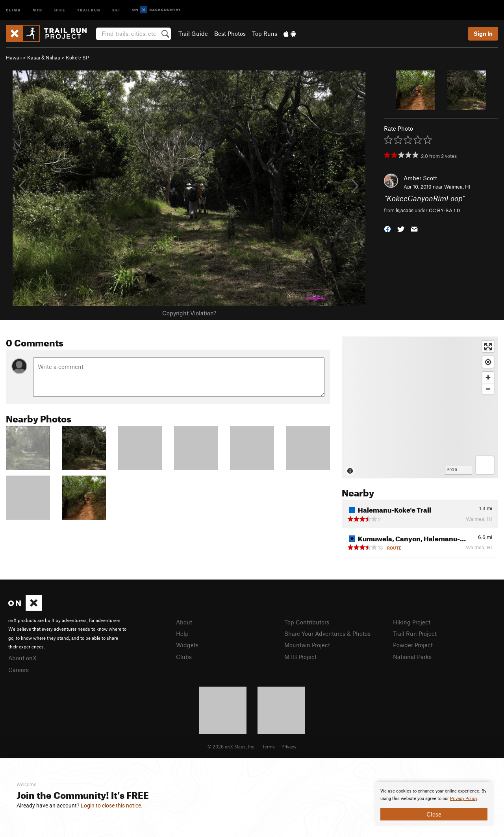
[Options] (485, 465)
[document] (434, 804)
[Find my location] (488, 362)
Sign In (483, 33)
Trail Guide (193, 33)
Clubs (184, 657)
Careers (19, 670)
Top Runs (265, 33)
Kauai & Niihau (44, 57)
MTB (38, 10)
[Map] (420, 407)
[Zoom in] (488, 377)
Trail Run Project (415, 633)
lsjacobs (405, 210)
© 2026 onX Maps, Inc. (232, 746)
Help (182, 633)
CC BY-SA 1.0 (444, 210)
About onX (22, 658)
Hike (60, 10)
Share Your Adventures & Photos (327, 633)
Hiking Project (412, 622)
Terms (269, 746)
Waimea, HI (457, 187)
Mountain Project (307, 645)
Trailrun (89, 10)
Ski (116, 10)
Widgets (187, 645)
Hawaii (14, 57)
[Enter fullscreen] (488, 347)
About (184, 622)
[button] (387, 228)
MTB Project (300, 657)
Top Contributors (307, 622)
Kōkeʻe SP (77, 57)
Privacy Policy (464, 799)
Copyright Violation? (189, 313)
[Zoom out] (488, 389)
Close (434, 814)
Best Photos (230, 33)
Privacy (289, 746)
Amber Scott (420, 178)
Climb (13, 10)
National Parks (412, 657)
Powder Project (413, 645)
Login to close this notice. (112, 806)
